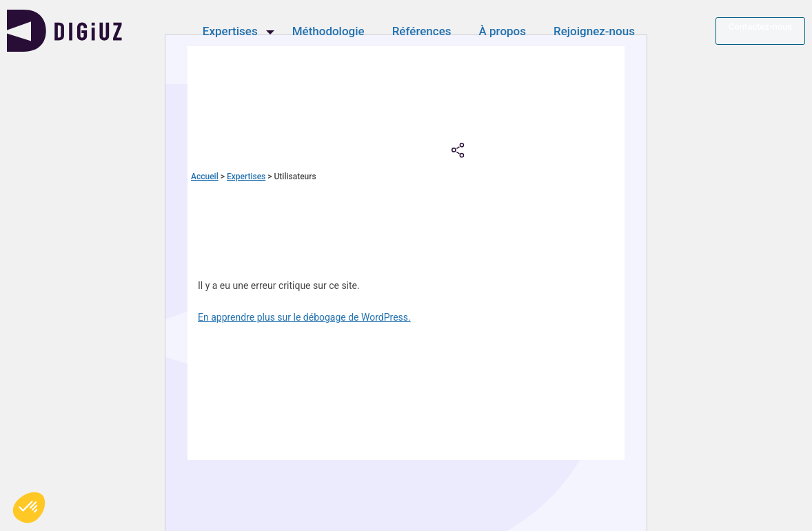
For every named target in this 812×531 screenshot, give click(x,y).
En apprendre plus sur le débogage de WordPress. (304, 317)
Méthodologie (332, 33)
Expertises (234, 33)
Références (425, 33)
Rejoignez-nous (598, 33)
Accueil (205, 177)
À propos (506, 33)
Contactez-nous (761, 29)
